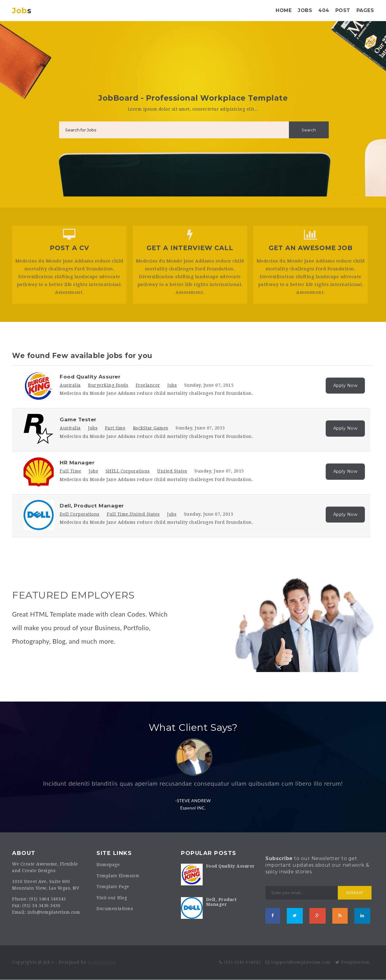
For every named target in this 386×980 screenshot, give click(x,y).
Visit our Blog (112, 898)
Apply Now (345, 385)
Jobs (305, 10)
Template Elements (118, 876)
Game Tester (78, 419)
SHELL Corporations (128, 471)
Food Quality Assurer (90, 377)
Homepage (108, 865)
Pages (365, 10)
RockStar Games (151, 428)
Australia (70, 385)
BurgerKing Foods (108, 385)
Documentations (115, 909)
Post (343, 10)
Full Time (71, 471)
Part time (115, 428)
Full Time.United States (133, 514)
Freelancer (148, 385)
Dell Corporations (80, 514)
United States (172, 471)
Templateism (102, 962)
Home (284, 10)
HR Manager (77, 463)
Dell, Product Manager (92, 506)
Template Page (113, 887)
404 (324, 10)
